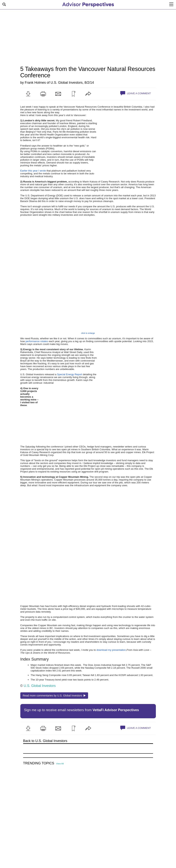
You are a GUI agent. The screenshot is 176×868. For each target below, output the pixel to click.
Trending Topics (39, 763)
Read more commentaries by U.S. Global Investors (54, 696)
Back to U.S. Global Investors (45, 741)
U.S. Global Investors (67, 83)
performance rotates (37, 341)
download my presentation (111, 650)
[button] (28, 94)
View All (60, 764)
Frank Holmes (35, 83)
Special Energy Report (70, 374)
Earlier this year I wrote (33, 171)
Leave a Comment (136, 93)
